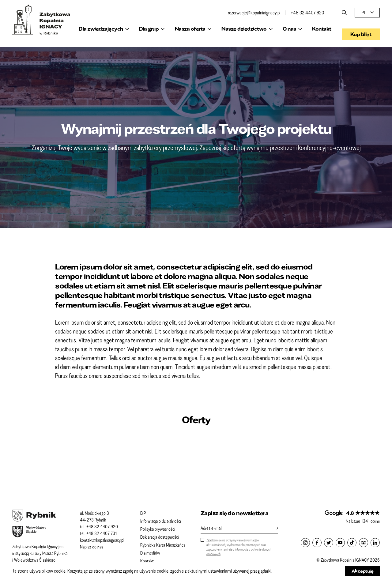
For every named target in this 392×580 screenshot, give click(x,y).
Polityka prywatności (158, 529)
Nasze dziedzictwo (244, 29)
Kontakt (322, 29)
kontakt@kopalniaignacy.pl (102, 540)
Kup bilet (361, 29)
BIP (143, 513)
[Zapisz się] (272, 528)
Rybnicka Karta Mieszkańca (163, 545)
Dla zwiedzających (101, 29)
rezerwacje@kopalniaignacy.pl (254, 13)
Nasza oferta (190, 29)
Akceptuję (363, 571)
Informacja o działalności (161, 521)
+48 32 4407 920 (307, 13)
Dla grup (149, 29)
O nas (289, 29)
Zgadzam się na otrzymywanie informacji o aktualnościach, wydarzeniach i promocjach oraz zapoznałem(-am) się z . (239, 547)
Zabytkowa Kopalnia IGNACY (41, 20)
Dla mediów (150, 553)
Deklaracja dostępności (160, 537)
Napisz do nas (92, 547)
